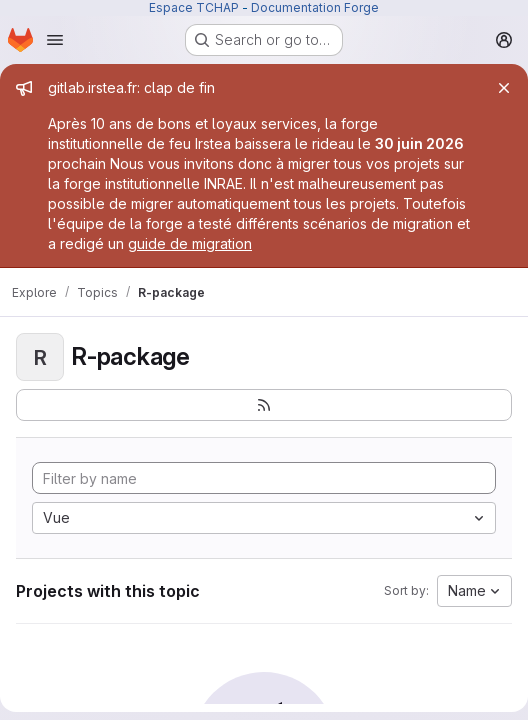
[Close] (504, 88)
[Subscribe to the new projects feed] (264, 405)
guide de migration (190, 243)
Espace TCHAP (194, 7)
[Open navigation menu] (55, 40)
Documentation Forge (315, 7)
